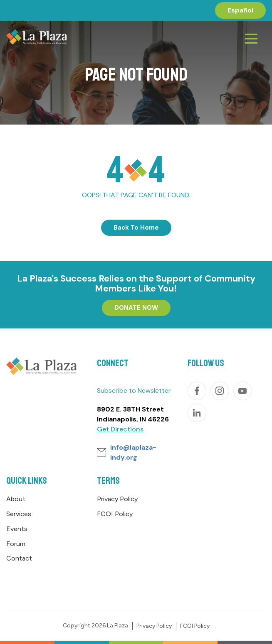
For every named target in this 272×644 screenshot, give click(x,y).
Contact (19, 558)
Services (19, 514)
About (16, 499)
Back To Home (136, 228)
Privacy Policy (117, 499)
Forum (16, 544)
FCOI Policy (115, 514)
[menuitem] (240, 10)
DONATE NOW (136, 308)
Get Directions (120, 429)
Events (17, 529)
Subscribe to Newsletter (134, 391)
